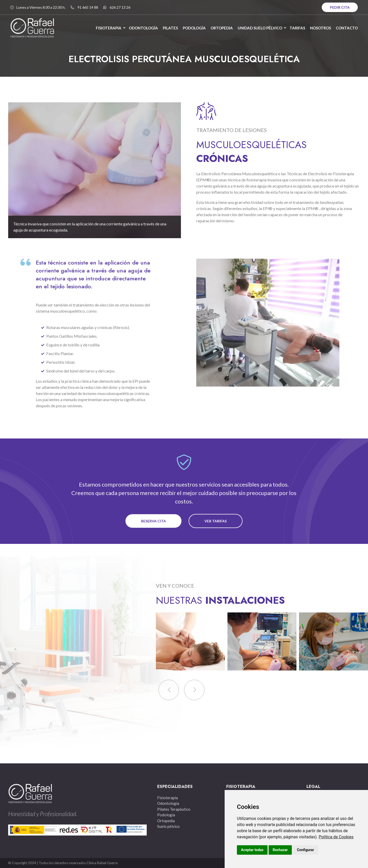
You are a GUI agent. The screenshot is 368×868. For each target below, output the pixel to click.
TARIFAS (297, 28)
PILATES (170, 28)
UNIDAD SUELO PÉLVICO (260, 28)
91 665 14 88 (88, 7)
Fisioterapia (168, 798)
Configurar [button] (306, 850)
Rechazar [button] (280, 850)
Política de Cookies (336, 837)
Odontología (168, 803)
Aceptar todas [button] (252, 850)
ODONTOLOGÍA (143, 28)
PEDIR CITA (340, 7)
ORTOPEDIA (222, 28)
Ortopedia (166, 821)
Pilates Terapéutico (174, 809)
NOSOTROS (320, 28)
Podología (166, 815)
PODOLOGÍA (194, 28)
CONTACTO (347, 28)
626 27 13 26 (120, 7)
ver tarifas (216, 521)
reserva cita (153, 521)
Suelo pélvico (168, 826)
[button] (194, 690)
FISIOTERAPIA (109, 28)
